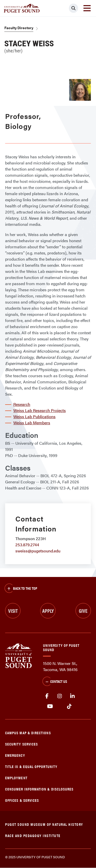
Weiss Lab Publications (34, 416)
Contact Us (55, 682)
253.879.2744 (27, 545)
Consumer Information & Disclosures (39, 789)
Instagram (60, 696)
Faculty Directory (19, 28)
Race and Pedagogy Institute (33, 835)
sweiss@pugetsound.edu (38, 551)
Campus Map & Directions (28, 733)
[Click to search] (73, 8)
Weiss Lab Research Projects (40, 410)
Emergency (15, 755)
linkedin (72, 696)
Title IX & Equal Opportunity (31, 766)
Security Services (22, 744)
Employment (16, 778)
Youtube (50, 706)
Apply (48, 611)
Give (83, 611)
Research (22, 404)
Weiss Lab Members (32, 423)
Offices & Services (22, 800)
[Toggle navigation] (87, 8)
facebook (47, 696)
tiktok (69, 706)
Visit (13, 611)
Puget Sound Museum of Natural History (44, 824)
